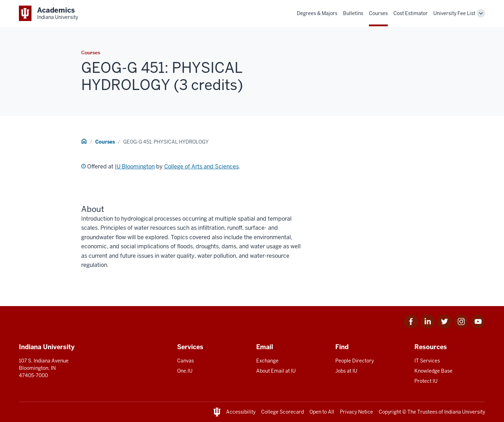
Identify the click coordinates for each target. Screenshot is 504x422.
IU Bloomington (135, 167)
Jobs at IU (346, 371)
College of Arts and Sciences (201, 167)
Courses (378, 13)
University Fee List (454, 13)
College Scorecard (282, 412)
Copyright (390, 412)
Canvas (185, 361)
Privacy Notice (356, 412)
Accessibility (241, 412)
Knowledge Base (433, 371)
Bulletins (353, 13)
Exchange (267, 361)
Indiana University (465, 412)
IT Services (427, 361)
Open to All (322, 412)
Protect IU (426, 381)
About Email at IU (276, 371)
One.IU (185, 371)
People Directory (355, 361)
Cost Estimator (411, 13)
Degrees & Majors (317, 13)
